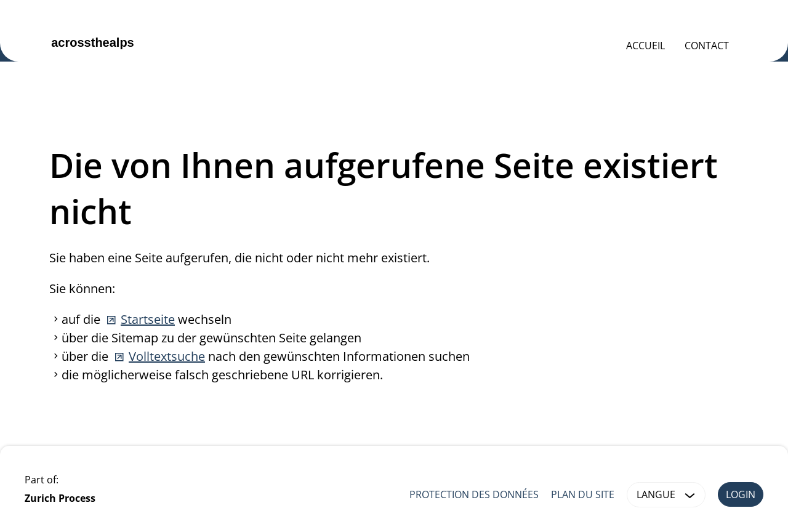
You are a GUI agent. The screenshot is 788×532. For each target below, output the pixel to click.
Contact (707, 46)
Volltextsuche (167, 356)
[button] (690, 495)
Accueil (645, 46)
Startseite (148, 319)
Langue (668, 495)
